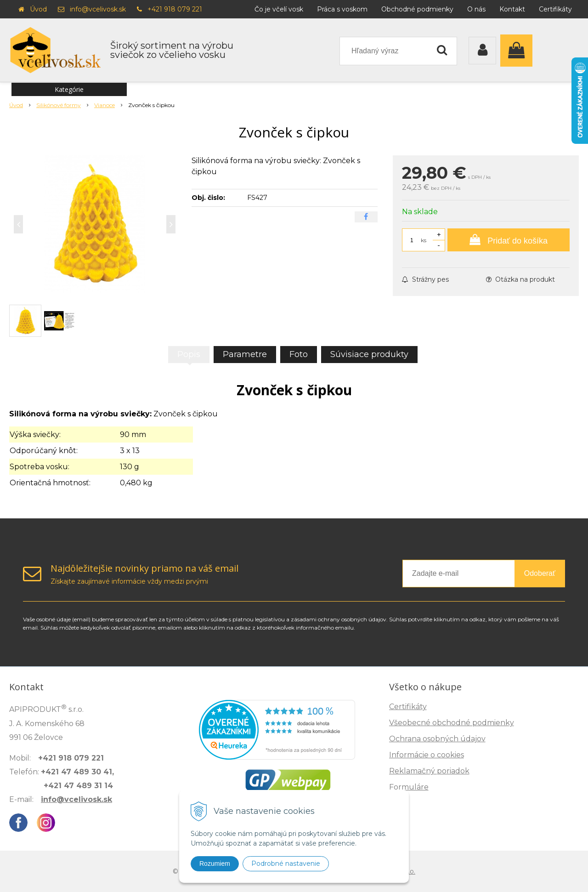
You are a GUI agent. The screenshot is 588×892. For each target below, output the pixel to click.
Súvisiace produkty (369, 354)
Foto (299, 354)
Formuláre (409, 787)
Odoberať (540, 573)
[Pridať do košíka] (509, 240)
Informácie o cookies (427, 755)
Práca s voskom (342, 9)
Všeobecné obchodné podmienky (452, 723)
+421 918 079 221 (175, 9)
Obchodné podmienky (417, 9)
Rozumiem (215, 864)
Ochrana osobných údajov (437, 739)
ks (424, 240)
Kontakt (512, 9)
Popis (189, 354)
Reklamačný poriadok (429, 771)
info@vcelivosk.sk (98, 9)
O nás (476, 9)
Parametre (245, 354)
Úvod (38, 9)
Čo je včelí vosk (279, 9)
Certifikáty (555, 9)
